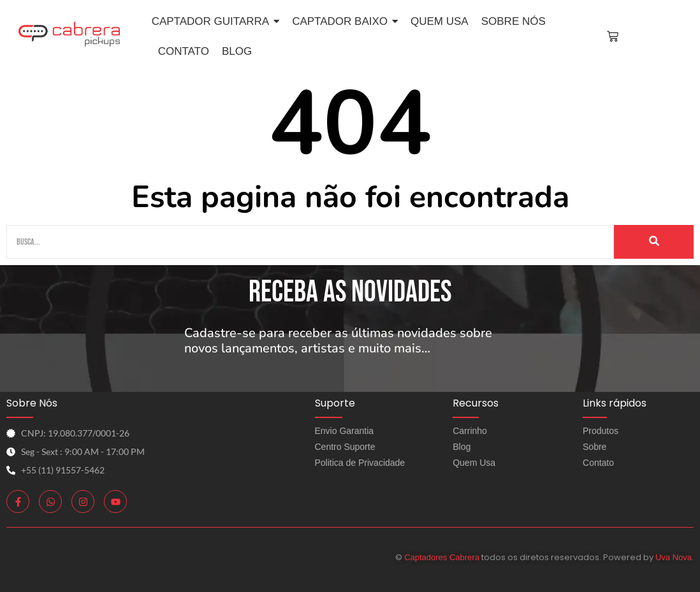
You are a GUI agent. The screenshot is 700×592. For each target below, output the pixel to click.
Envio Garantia (345, 431)
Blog (462, 447)
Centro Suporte (345, 447)
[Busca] (310, 242)
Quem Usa (474, 463)
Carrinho (470, 431)
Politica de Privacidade (360, 463)
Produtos (601, 431)
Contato (598, 463)
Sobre (594, 447)
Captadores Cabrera (442, 557)
